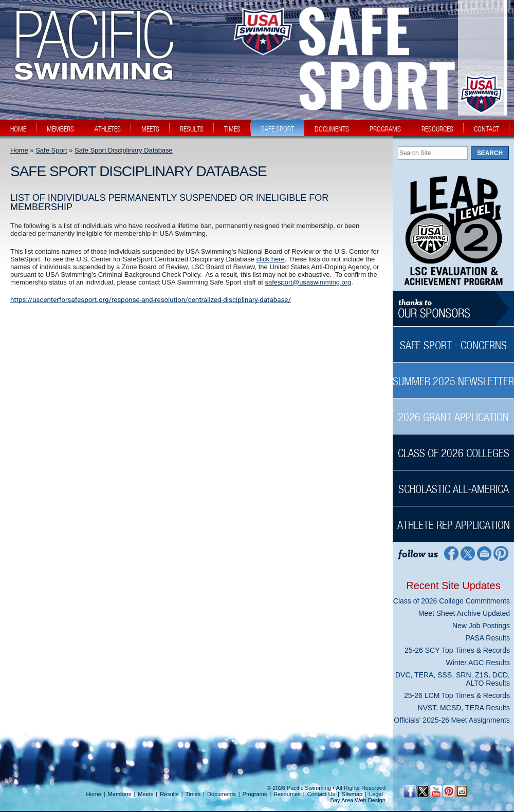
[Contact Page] (484, 553)
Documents (222, 794)
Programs (255, 794)
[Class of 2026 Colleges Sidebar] (453, 448)
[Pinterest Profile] (501, 553)
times (232, 129)
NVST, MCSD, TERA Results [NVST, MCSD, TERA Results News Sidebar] (464, 708)
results (192, 129)
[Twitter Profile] (467, 553)
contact (487, 129)
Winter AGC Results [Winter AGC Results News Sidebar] (478, 663)
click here (271, 259)
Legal (376, 794)
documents (332, 129)
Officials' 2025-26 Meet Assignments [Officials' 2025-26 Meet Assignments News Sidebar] (452, 720)
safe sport (278, 129)
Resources (287, 794)
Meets (145, 794)
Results (169, 794)
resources (437, 129)
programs (385, 129)
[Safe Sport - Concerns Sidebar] (453, 340)
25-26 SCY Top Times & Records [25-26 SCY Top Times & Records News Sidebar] (457, 650)
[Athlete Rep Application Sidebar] (453, 520)
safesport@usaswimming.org (308, 282)
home (18, 129)
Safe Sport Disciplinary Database (124, 150)
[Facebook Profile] (451, 553)
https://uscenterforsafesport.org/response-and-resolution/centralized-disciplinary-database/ (151, 300)
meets (150, 129)
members (60, 129)
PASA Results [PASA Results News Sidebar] (488, 638)
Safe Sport (51, 150)
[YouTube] (436, 791)
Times (193, 794)
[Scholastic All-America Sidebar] (453, 484)
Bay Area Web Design (358, 800)
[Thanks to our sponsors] (453, 309)
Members (120, 794)
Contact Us (321, 794)
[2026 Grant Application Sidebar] (453, 412)
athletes (108, 129)
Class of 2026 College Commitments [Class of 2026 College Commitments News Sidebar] (452, 601)
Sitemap (352, 794)
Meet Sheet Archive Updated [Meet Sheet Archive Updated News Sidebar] (464, 613)
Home (19, 150)
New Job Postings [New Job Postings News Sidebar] (481, 626)
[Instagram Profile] (461, 791)
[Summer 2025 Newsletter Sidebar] (453, 376)
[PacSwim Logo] (91, 71)
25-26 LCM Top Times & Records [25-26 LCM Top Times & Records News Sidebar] (457, 695)
